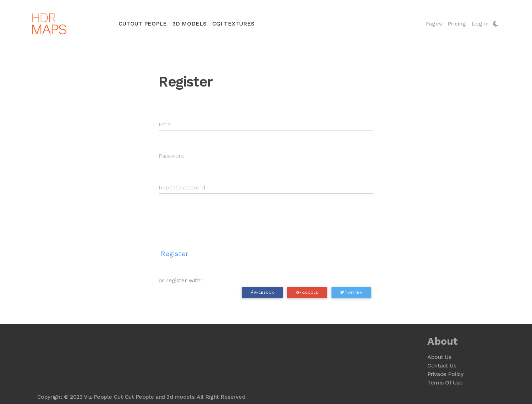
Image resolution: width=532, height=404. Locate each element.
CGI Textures (233, 24)
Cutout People (144, 23)
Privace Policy (445, 374)
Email (166, 124)
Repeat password (182, 187)
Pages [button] (434, 24)
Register (175, 254)
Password (172, 156)
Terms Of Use (445, 383)
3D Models (190, 24)
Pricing (457, 24)
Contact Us (442, 366)
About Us (439, 357)
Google (307, 292)
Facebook (262, 292)
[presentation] (213, 216)
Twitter (351, 292)
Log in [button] (480, 24)
